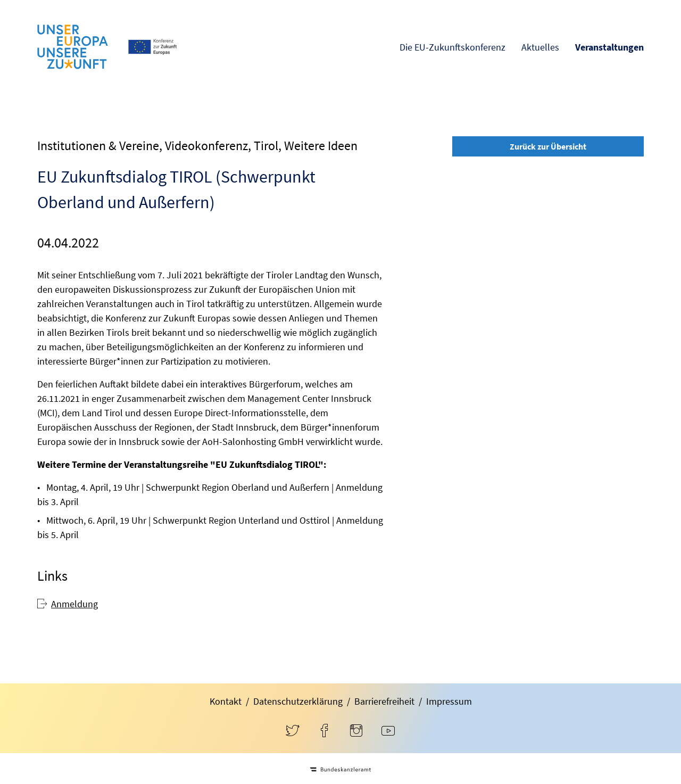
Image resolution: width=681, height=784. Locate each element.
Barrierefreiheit (384, 701)
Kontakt (226, 701)
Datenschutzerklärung (298, 701)
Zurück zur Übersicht (548, 146)
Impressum (449, 701)
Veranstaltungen (609, 47)
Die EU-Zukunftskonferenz (452, 47)
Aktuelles (540, 47)
